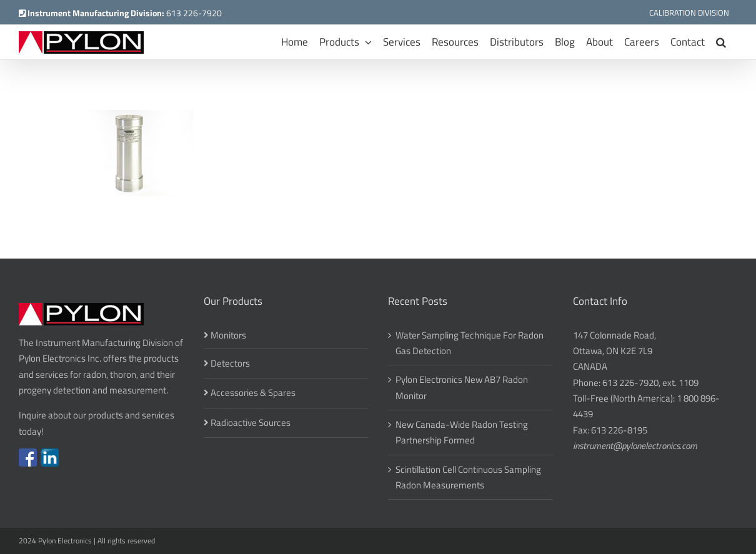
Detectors (230, 363)
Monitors (228, 335)
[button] (721, 42)
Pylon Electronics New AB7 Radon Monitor (462, 387)
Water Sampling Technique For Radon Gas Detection (470, 343)
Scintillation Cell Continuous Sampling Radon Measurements (468, 477)
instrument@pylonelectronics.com (635, 446)
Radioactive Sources (251, 423)
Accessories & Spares (253, 393)
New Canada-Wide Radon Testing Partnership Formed (462, 432)
